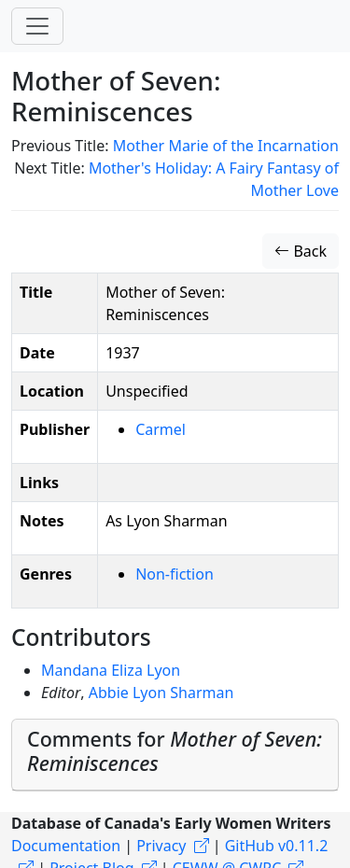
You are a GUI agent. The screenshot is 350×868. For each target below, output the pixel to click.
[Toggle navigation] (37, 26)
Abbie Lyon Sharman (161, 693)
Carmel (161, 429)
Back (301, 251)
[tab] (175, 756)
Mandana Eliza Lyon (111, 670)
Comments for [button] (175, 751)
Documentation (66, 846)
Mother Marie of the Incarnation (226, 146)
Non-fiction (175, 574)
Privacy (161, 846)
